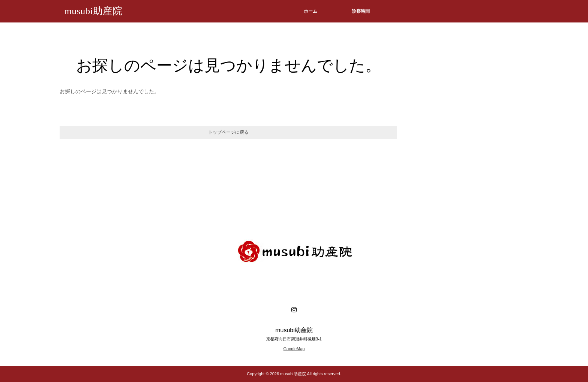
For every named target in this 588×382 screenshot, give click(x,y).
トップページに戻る (228, 132)
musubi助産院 (93, 11)
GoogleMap (294, 349)
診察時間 (361, 11)
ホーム (310, 11)
